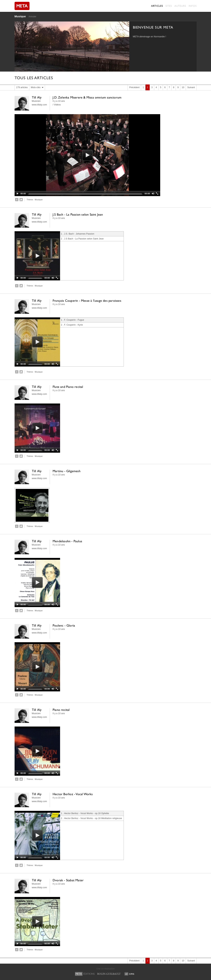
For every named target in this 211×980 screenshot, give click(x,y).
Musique (20, 16)
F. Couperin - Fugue (74, 320)
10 (183, 87)
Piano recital (61, 710)
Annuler (32, 17)
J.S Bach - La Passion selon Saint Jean (78, 214)
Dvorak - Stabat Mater (68, 880)
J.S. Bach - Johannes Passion (79, 234)
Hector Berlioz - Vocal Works (73, 794)
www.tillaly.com (39, 105)
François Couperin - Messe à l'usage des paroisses (87, 301)
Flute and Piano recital (68, 387)
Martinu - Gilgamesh (67, 471)
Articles (157, 6)
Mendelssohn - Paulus (67, 541)
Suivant (191, 87)
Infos (193, 6)
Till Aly (37, 97)
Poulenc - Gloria (64, 625)
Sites (169, 6)
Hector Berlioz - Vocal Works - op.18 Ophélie (87, 813)
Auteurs (180, 6)
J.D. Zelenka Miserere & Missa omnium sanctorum (87, 97)
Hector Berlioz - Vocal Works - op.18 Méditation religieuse (93, 818)
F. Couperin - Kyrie (73, 325)
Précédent (134, 87)
